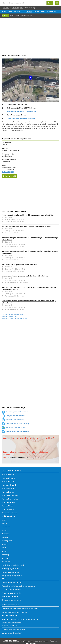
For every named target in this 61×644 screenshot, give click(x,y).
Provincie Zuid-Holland (9, 513)
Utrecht (4, 551)
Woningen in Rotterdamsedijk (14, 428)
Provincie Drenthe (8, 475)
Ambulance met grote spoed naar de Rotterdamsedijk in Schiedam (26, 276)
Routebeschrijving (8, 172)
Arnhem (4, 530)
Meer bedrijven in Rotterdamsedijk (13, 314)
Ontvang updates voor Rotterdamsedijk (21, 118)
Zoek (50, 3)
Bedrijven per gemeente (10, 596)
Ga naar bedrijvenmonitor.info (12, 623)
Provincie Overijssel (8, 502)
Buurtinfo (17, 12)
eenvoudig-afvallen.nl (19, 457)
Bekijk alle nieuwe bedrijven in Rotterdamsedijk (22, 111)
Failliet (12, 16)
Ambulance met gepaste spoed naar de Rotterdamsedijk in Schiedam (26, 226)
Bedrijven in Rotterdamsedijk (13, 416)
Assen (4, 520)
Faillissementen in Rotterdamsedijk (16, 424)
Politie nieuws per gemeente (11, 593)
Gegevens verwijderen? (40, 641)
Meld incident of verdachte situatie (13, 565)
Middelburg (5, 555)
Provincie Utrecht (7, 506)
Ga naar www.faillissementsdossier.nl (14, 612)
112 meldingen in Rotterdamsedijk (15, 412)
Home (4, 12)
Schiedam (15, 8)
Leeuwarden (6, 527)
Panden (17, 16)
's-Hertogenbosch (8, 541)
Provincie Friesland (8, 482)
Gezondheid (51, 12)
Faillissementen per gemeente (12, 583)
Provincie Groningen (8, 489)
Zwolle (4, 548)
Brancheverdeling (27, 16)
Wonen (43, 12)
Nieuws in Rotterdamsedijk (13, 420)
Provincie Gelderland (9, 485)
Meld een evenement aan (10, 572)
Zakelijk (29, 12)
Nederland (6, 8)
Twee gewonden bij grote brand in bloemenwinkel (19, 265)
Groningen (5, 534)
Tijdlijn (10, 12)
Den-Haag (5, 558)
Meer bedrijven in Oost (9, 316)
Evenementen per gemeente (11, 600)
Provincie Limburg (8, 492)
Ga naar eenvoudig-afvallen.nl (12, 633)
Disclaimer (53, 641)
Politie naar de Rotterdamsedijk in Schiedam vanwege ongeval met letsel (28, 215)
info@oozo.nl (25, 641)
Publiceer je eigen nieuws (10, 569)
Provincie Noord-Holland (10, 499)
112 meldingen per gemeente (11, 590)
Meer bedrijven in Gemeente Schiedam (15, 319)
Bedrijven (5, 16)
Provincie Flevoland (8, 478)
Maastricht (5, 537)
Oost (21, 8)
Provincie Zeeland (8, 509)
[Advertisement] (30, 39)
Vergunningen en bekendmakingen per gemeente (18, 586)
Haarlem (4, 544)
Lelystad (4, 523)
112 (23, 12)
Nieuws (36, 12)
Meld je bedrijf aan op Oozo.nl (12, 576)
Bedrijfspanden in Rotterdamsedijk (15, 431)
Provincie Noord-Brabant (10, 495)
